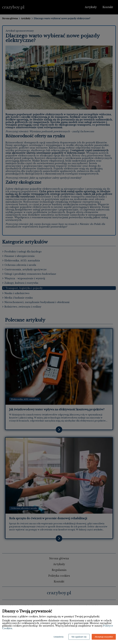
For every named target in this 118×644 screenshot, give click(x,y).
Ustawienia (58, 637)
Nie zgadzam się (79, 637)
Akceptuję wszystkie (104, 637)
